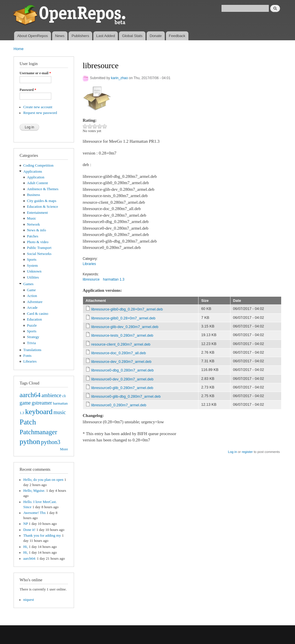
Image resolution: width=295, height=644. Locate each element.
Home (19, 49)
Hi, (26, 547)
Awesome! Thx (35, 513)
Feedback (177, 36)
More (64, 449)
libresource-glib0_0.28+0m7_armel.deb (123, 318)
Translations (32, 350)
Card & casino (38, 314)
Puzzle (32, 325)
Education (35, 319)
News (60, 36)
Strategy (33, 337)
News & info (37, 230)
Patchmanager (38, 432)
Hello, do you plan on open (43, 480)
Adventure (35, 302)
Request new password (40, 113)
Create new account (38, 107)
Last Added (106, 36)
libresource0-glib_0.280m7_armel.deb (122, 388)
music (60, 412)
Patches (33, 236)
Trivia (32, 343)
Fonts (27, 356)
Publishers (80, 36)
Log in (232, 452)
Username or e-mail (35, 73)
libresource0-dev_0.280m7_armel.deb (122, 379)
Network (34, 224)
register (247, 452)
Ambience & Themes (43, 189)
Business (34, 195)
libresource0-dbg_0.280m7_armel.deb (123, 370)
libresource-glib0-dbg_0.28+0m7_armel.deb (127, 309)
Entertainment (37, 213)
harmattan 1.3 (114, 279)
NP (26, 524)
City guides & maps (42, 201)
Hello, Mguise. (34, 491)
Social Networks (39, 254)
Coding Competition (38, 165)
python (30, 442)
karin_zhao (119, 78)
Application (36, 177)
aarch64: (30, 559)
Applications (33, 172)
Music (32, 218)
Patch (28, 422)
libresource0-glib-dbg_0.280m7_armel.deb (126, 396)
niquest (29, 600)
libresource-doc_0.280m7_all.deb (119, 353)
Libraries (30, 361)
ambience (51, 395)
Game (32, 290)
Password (28, 90)
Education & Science (43, 207)
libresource (91, 279)
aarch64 (30, 395)
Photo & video (38, 242)
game (25, 403)
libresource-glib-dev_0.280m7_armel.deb (125, 327)
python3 (51, 442)
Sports (32, 260)
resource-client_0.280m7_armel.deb (121, 344)
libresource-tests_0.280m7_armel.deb (122, 335)
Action (32, 296)
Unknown (34, 271)
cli (64, 396)
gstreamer (42, 403)
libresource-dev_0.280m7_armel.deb (121, 362)
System (33, 266)
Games (29, 284)
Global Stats (132, 36)
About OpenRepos (32, 36)
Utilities (33, 277)
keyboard (39, 412)
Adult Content (38, 183)
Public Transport (39, 248)
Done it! (29, 530)
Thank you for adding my (42, 536)
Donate (156, 36)
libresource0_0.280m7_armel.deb (119, 405)
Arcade (32, 308)
